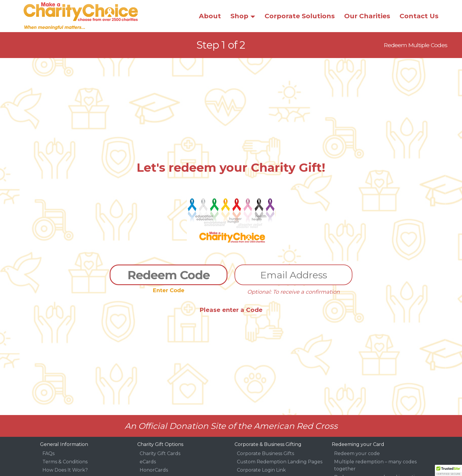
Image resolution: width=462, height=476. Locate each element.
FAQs (48, 453)
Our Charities (367, 16)
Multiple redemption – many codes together (375, 465)
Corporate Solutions (300, 16)
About (210, 16)
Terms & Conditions (65, 462)
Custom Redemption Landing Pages (280, 462)
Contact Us (419, 16)
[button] (448, 470)
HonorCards (154, 470)
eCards (148, 462)
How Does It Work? (65, 470)
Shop (239, 16)
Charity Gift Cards (160, 453)
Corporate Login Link (261, 470)
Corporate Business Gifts (265, 453)
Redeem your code (357, 453)
